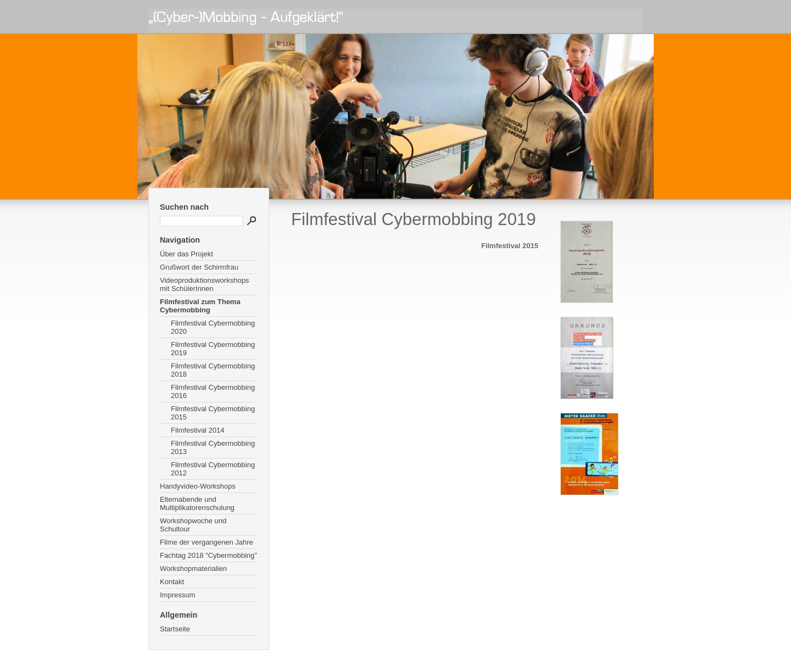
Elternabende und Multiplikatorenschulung (197, 503)
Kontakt (172, 582)
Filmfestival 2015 (510, 246)
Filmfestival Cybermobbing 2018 (213, 370)
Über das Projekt (186, 254)
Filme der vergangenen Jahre (207, 542)
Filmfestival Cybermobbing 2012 (213, 469)
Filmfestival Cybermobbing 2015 (213, 413)
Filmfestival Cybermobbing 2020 (213, 327)
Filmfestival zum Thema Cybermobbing (200, 306)
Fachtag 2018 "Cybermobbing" (208, 555)
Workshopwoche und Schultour (193, 525)
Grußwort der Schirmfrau (199, 267)
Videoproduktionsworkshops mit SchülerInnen (204, 284)
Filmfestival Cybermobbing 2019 (213, 349)
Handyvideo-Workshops (198, 486)
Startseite (175, 629)
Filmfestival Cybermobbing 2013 (213, 447)
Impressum (177, 595)
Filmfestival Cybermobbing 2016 (213, 391)
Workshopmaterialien (193, 569)
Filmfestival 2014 (198, 430)
